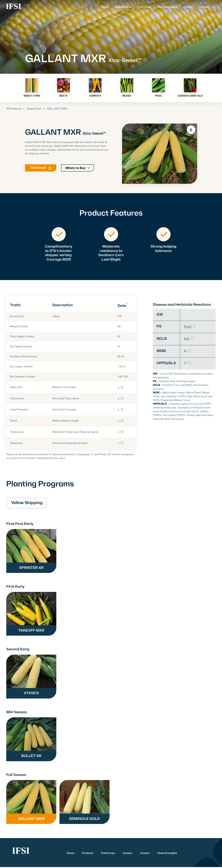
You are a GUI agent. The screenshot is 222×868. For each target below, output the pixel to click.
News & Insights (167, 7)
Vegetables (121, 7)
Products (88, 854)
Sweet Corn (34, 109)
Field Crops (144, 7)
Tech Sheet (39, 171)
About (105, 7)
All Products (14, 109)
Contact (204, 7)
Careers (188, 7)
